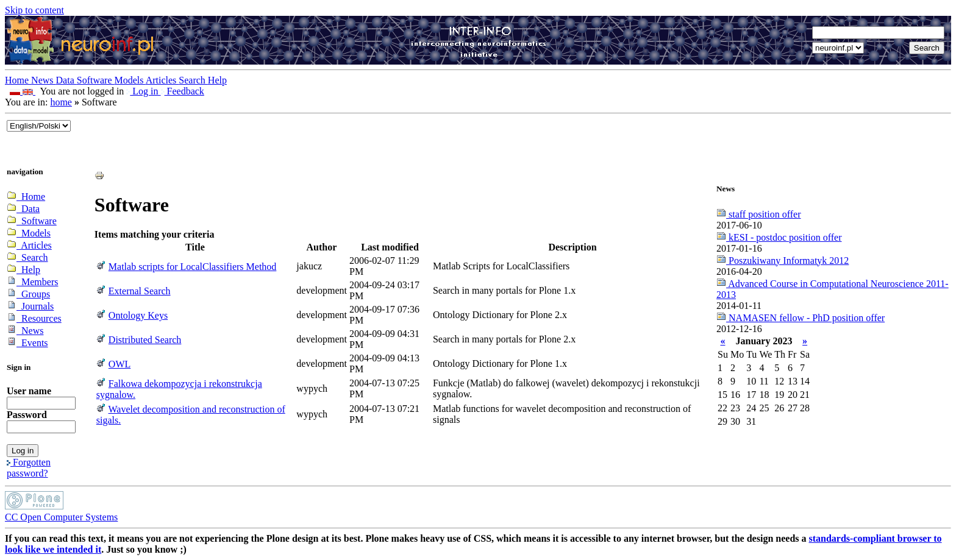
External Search (140, 291)
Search (193, 80)
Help (217, 80)
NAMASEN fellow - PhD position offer (801, 318)
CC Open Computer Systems (61, 517)
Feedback (183, 91)
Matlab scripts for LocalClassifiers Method (193, 267)
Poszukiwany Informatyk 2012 (783, 261)
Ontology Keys (138, 315)
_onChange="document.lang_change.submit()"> (39, 126)
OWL (120, 364)
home (61, 102)
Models (130, 80)
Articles (162, 80)
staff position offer (759, 214)
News (43, 80)
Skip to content (34, 10)
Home (18, 80)
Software (96, 80)
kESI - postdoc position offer (779, 237)
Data (66, 80)
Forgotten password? (29, 468)
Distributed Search (145, 340)
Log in (143, 91)
